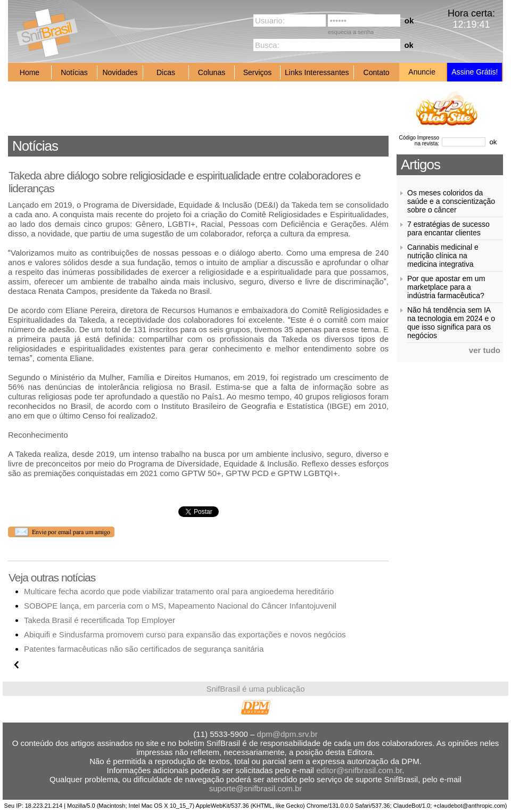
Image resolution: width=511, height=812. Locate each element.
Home (30, 72)
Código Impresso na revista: (419, 141)
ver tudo (485, 350)
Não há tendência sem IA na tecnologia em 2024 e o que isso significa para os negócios (451, 323)
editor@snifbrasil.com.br (359, 770)
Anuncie (422, 72)
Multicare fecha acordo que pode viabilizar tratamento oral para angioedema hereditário (179, 591)
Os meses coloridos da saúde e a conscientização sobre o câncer (451, 201)
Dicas (166, 72)
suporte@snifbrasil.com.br (256, 788)
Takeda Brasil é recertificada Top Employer (100, 620)
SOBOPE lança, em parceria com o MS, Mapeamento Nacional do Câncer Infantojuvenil (180, 606)
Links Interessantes (317, 72)
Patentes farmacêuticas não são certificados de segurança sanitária (144, 649)
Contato (377, 72)
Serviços (258, 72)
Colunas (212, 72)
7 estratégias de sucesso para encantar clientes (448, 228)
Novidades (120, 72)
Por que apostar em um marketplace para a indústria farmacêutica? (446, 287)
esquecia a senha (351, 32)
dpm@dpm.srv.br (287, 734)
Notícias (74, 72)
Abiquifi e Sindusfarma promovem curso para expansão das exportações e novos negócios (185, 634)
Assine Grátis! (475, 72)
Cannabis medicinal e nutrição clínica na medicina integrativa (443, 256)
